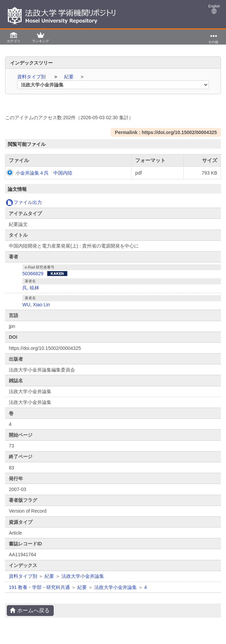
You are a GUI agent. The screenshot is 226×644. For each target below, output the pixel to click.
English (214, 9)
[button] (14, 37)
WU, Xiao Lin (36, 311)
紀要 (70, 77)
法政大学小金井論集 (83, 583)
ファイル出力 (24, 209)
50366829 (33, 280)
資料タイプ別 (32, 77)
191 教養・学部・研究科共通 (39, 594)
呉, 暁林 (31, 294)
